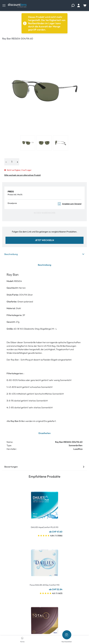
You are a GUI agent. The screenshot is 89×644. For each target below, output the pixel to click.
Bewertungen (44, 467)
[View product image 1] (28, 143)
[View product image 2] (44, 143)
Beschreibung (44, 254)
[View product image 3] (61, 143)
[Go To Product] (45, 503)
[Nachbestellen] (67, 635)
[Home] (22, 638)
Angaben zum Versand (69, 204)
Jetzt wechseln (44, 240)
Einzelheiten (45, 433)
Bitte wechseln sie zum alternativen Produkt (23, 175)
